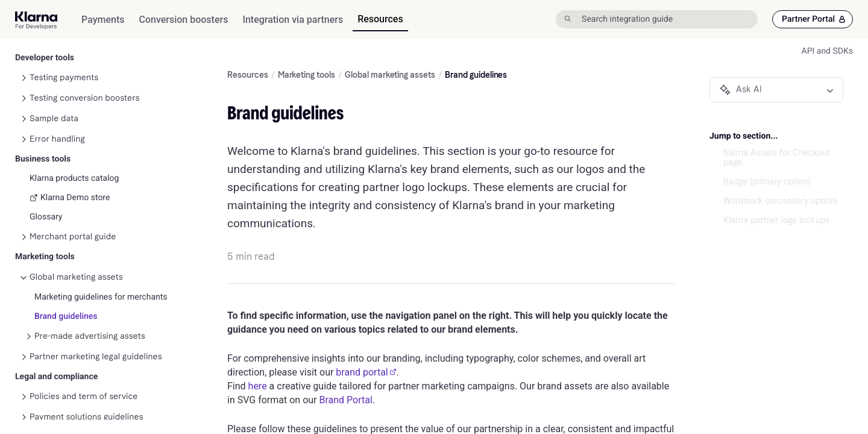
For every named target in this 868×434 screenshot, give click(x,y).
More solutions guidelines (79, 384)
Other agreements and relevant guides (105, 404)
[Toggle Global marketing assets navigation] (24, 224)
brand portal (366, 372)
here (258, 386)
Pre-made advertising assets (90, 282)
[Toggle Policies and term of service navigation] (24, 343)
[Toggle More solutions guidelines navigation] (24, 384)
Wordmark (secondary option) (780, 201)
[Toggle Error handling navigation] (24, 86)
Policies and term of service (83, 343)
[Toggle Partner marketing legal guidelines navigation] (24, 303)
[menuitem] (103, 19)
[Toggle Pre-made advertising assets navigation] (28, 283)
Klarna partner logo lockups (776, 221)
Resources (248, 76)
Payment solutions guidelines (86, 363)
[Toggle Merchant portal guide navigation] (24, 183)
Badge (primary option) (767, 182)
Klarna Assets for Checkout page (777, 158)
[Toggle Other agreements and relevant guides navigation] (24, 404)
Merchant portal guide (73, 183)
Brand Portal (345, 400)
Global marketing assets (76, 223)
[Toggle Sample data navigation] (24, 65)
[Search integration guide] (668, 19)
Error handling (57, 85)
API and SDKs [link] (827, 51)
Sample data (54, 65)
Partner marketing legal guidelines (96, 303)
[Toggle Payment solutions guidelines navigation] (24, 363)
